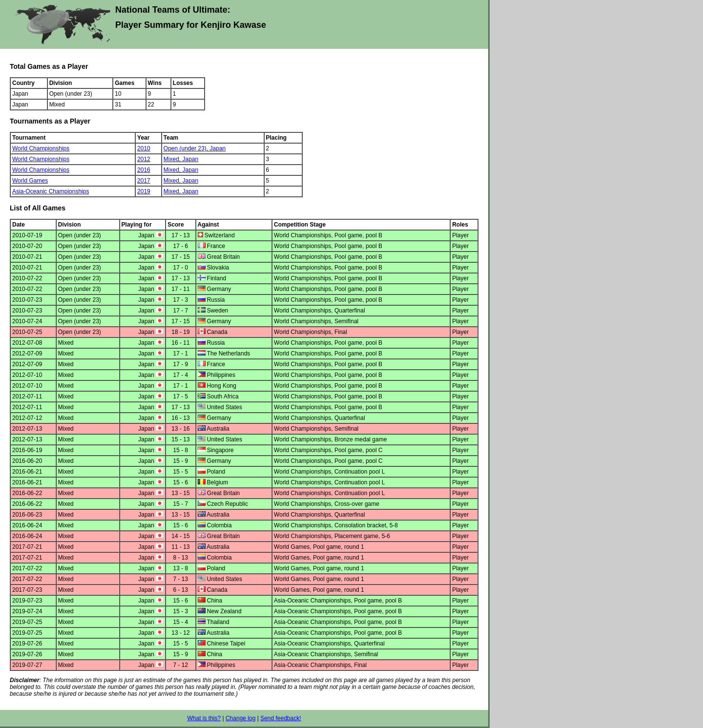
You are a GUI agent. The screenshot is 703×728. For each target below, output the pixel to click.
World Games (30, 181)
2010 (144, 148)
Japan (218, 148)
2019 (144, 191)
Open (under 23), (187, 148)
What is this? (204, 718)
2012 (144, 159)
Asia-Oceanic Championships (51, 191)
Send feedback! (280, 718)
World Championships (41, 148)
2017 (144, 181)
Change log (240, 718)
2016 (144, 170)
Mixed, (173, 159)
